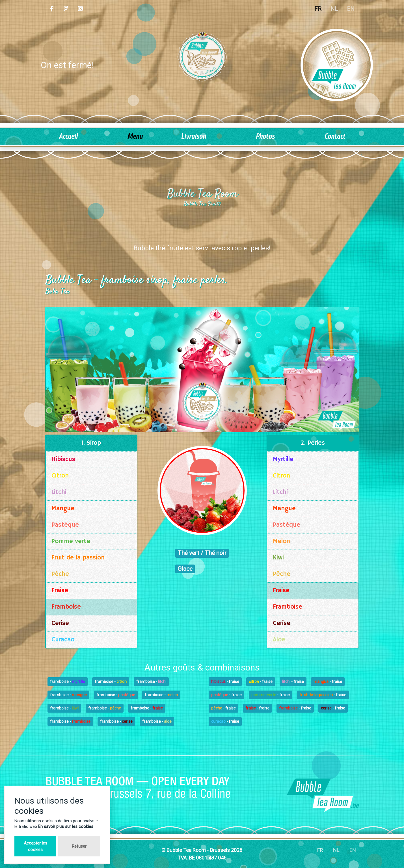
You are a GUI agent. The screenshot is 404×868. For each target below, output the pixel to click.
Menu (135, 137)
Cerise (60, 623)
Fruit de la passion (78, 558)
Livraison (193, 137)
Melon (281, 541)
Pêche (60, 574)
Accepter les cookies (35, 846)
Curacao (63, 640)
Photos (265, 137)
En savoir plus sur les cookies (66, 826)
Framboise (66, 607)
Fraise (60, 591)
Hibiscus (63, 459)
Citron (60, 476)
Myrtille (283, 459)
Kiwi (278, 558)
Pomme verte (71, 541)
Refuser (79, 846)
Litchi (59, 492)
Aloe (279, 640)
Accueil (68, 137)
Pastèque (65, 525)
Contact (335, 137)
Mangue (63, 509)
